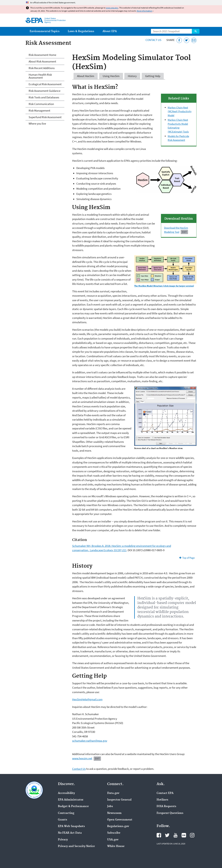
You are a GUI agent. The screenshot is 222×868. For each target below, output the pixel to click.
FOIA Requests (166, 806)
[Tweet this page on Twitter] (187, 40)
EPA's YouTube (176, 835)
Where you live (37, 124)
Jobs (110, 806)
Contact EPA (165, 793)
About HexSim (86, 76)
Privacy (63, 840)
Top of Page (188, 558)
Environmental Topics (45, 31)
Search (196, 31)
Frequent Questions (170, 813)
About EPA (110, 31)
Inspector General (119, 800)
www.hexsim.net (82, 758)
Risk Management (39, 111)
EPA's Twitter (167, 835)
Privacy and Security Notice (76, 846)
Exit (184, 232)
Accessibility (66, 793)
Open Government (120, 820)
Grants (63, 820)
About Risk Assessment (42, 61)
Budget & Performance (73, 806)
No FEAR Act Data (70, 833)
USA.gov (113, 840)
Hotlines (162, 800)
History (132, 76)
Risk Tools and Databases (44, 97)
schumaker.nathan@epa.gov (90, 741)
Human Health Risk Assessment (40, 76)
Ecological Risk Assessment (45, 84)
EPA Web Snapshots (71, 826)
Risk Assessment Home (42, 55)
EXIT (97, 758)
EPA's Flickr (184, 835)
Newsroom (114, 813)
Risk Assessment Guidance (44, 91)
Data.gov (113, 793)
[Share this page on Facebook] (179, 40)
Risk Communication (41, 104)
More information (144, 11)
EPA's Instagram (192, 835)
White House (116, 846)
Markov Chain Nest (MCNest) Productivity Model (180, 111)
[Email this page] (194, 40)
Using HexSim (111, 76)
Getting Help (153, 76)
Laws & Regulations (81, 31)
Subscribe (114, 833)
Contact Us (153, 40)
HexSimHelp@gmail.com (87, 699)
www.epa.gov (112, 8)
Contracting (66, 813)
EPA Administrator (71, 800)
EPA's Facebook (159, 835)
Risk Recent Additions (42, 68)
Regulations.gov (118, 826)
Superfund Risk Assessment (45, 117)
